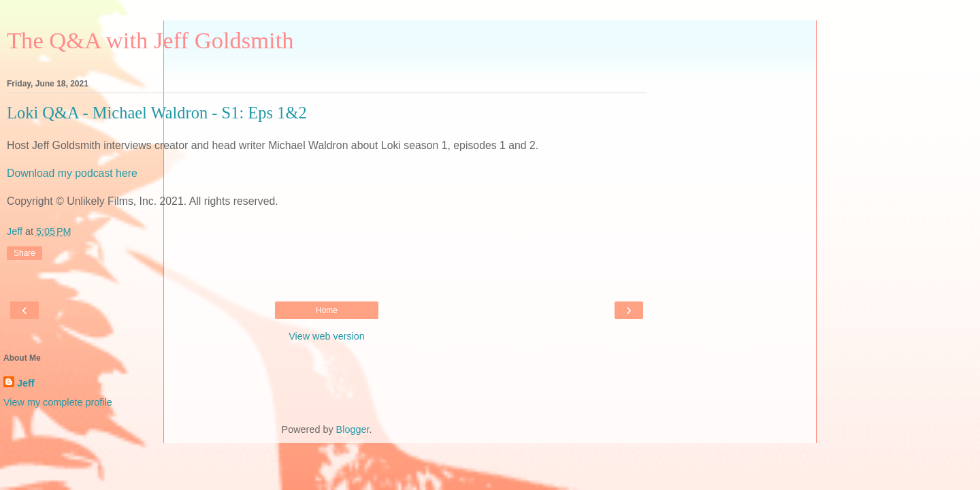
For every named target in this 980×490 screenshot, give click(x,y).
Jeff (26, 383)
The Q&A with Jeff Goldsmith (150, 40)
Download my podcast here (72, 173)
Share (24, 253)
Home (327, 310)
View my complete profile (58, 402)
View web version (327, 336)
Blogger (353, 429)
